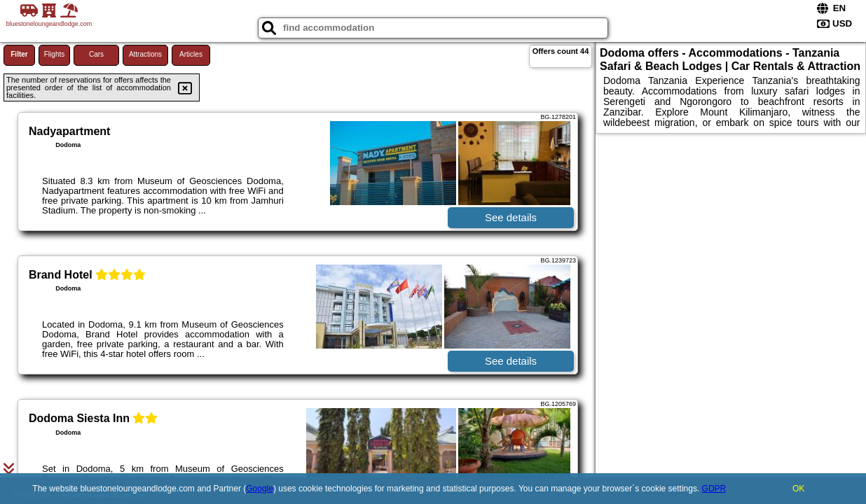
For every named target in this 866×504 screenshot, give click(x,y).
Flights (54, 54)
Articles (191, 54)
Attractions (145, 54)
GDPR (714, 489)
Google (260, 489)
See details (511, 217)
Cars (96, 54)
